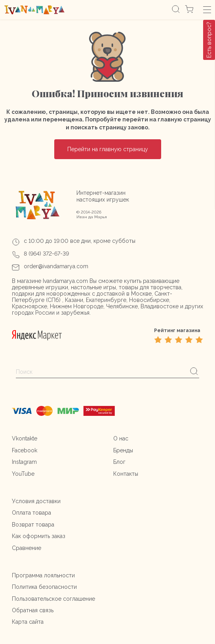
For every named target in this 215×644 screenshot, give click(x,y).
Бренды (123, 450)
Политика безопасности (44, 587)
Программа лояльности (43, 575)
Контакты (126, 474)
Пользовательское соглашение (53, 599)
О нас (121, 438)
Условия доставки (36, 501)
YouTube (23, 474)
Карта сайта (28, 622)
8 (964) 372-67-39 (46, 254)
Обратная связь (33, 610)
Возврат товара (33, 525)
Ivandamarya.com (65, 281)
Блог (119, 462)
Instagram (24, 462)
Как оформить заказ (39, 536)
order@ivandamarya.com (56, 266)
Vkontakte (25, 438)
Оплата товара (31, 513)
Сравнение (27, 548)
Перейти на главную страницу (108, 149)
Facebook (25, 450)
